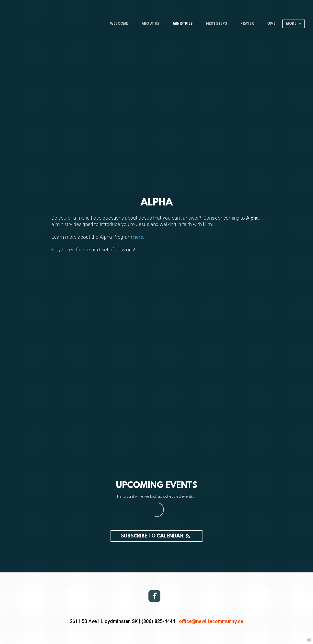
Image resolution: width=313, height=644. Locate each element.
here (138, 237)
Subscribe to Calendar (156, 536)
